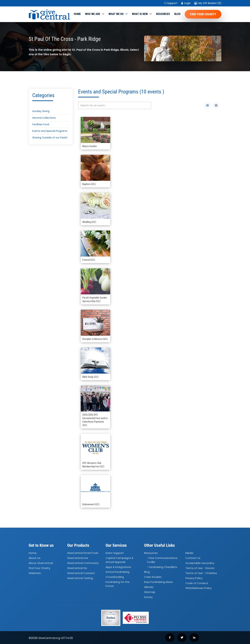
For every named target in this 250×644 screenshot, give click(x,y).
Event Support (115, 553)
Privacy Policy (194, 578)
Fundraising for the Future (118, 584)
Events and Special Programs (50, 131)
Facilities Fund (41, 124)
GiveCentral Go (77, 568)
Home (77, 14)
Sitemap (150, 592)
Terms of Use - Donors (200, 568)
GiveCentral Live (78, 558)
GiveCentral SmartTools (83, 553)
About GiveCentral (41, 563)
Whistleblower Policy (199, 588)
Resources (163, 14)
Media (189, 553)
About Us (35, 558)
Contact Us (193, 558)
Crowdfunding (115, 577)
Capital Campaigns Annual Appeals (119, 560)
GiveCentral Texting (80, 578)
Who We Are (93, 14)
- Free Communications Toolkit (162, 560)
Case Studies (153, 577)
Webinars (35, 573)
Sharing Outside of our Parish (50, 138)
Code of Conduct (197, 583)
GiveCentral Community (83, 563)
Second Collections (44, 118)
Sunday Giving (41, 111)
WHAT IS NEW (140, 14)
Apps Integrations (118, 567)
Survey (148, 597)
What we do (116, 14)
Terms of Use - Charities (201, 573)
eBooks (149, 587)
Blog (177, 14)
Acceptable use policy (200, 563)
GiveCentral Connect (81, 573)
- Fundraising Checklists (162, 567)
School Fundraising (117, 572)
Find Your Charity (203, 14)
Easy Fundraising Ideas (158, 582)
